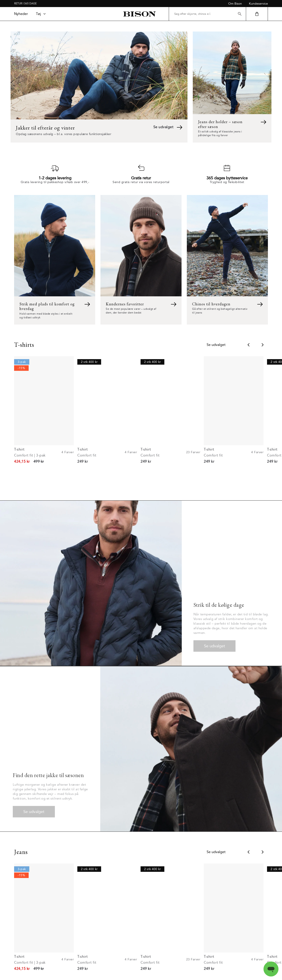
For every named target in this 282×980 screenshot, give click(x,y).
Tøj (41, 14)
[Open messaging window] (271, 969)
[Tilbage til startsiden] (139, 14)
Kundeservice (258, 4)
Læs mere (141, 959)
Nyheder (21, 14)
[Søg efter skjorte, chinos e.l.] (207, 14)
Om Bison (235, 4)
